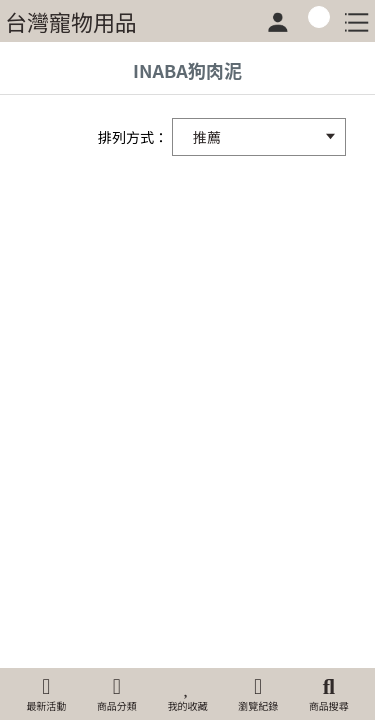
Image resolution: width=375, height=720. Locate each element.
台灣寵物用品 (71, 21)
